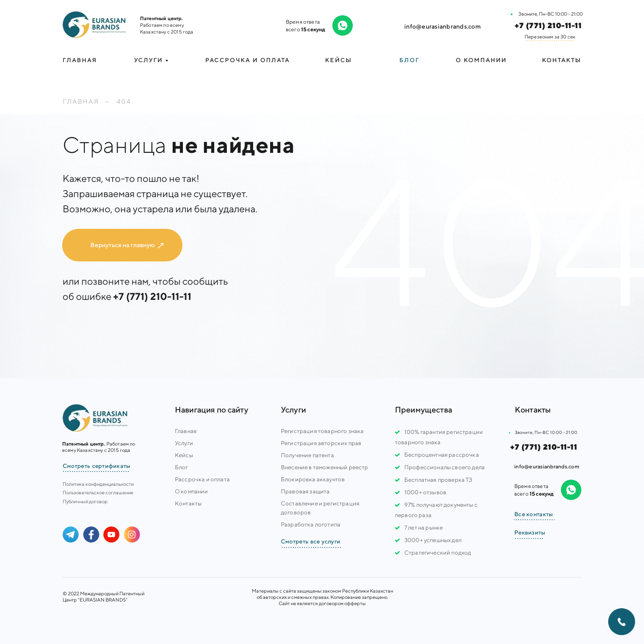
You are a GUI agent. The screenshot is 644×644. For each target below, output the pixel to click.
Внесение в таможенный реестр (324, 467)
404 (124, 101)
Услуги (184, 443)
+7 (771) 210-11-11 (548, 25)
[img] (94, 25)
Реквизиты (530, 532)
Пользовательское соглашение (98, 492)
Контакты (562, 60)
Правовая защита (305, 491)
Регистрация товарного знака (322, 431)
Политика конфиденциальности (98, 484)
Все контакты (534, 514)
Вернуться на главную (123, 245)
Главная (80, 60)
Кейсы (339, 60)
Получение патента (307, 455)
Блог (409, 60)
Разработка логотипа (311, 524)
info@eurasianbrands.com (443, 26)
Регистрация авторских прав (321, 443)
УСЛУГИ (148, 60)
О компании (481, 60)
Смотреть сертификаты (97, 466)
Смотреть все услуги (311, 541)
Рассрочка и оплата (248, 60)
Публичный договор (85, 501)
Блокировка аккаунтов (313, 479)
